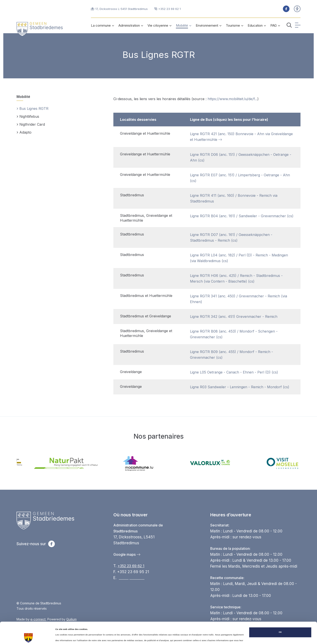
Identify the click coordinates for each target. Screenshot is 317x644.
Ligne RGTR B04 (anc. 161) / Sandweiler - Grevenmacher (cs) (242, 216)
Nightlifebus (28, 117)
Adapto (24, 133)
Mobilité (23, 97)
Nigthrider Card (31, 125)
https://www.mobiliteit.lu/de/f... (232, 99)
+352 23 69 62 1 (131, 566)
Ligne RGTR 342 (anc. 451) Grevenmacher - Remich (234, 316)
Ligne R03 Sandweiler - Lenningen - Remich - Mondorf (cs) (240, 387)
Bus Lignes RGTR (32, 109)
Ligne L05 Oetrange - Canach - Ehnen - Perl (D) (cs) (234, 372)
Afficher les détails (65, 637)
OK (280, 614)
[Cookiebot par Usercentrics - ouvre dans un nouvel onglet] (29, 637)
